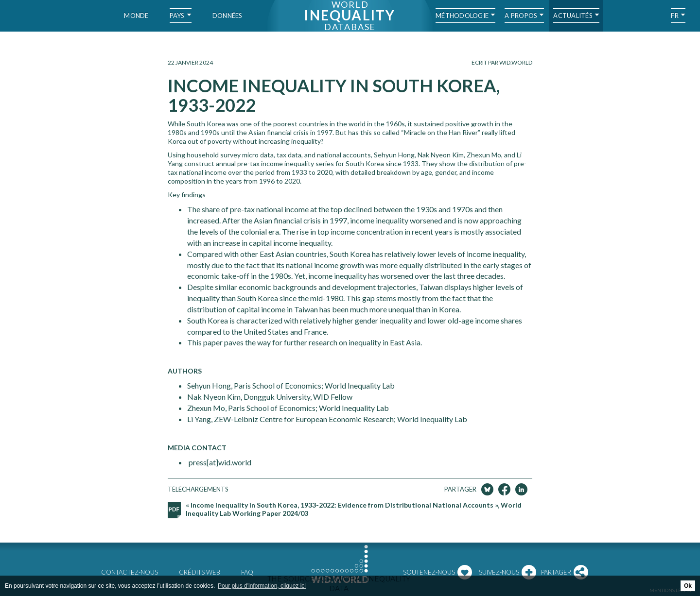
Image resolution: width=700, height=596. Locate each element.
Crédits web (200, 572)
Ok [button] (688, 586)
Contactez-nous (130, 572)
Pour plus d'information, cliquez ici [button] (262, 586)
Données (227, 16)
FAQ (247, 572)
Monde (136, 16)
